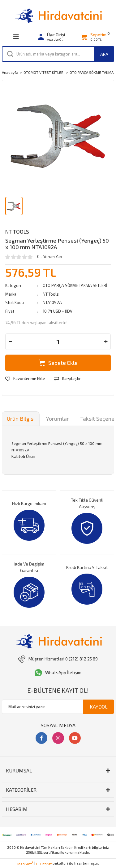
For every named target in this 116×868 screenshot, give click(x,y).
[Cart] (94, 37)
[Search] (58, 54)
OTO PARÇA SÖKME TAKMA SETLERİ (75, 285)
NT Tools (17, 231)
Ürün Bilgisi (21, 418)
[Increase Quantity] (106, 342)
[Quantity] (58, 342)
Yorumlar (58, 418)
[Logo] (58, 15)
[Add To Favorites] (25, 379)
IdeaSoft (25, 863)
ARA (104, 54)
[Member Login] (52, 37)
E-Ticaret (44, 864)
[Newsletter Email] (58, 707)
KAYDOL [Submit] (99, 707)
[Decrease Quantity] (10, 342)
